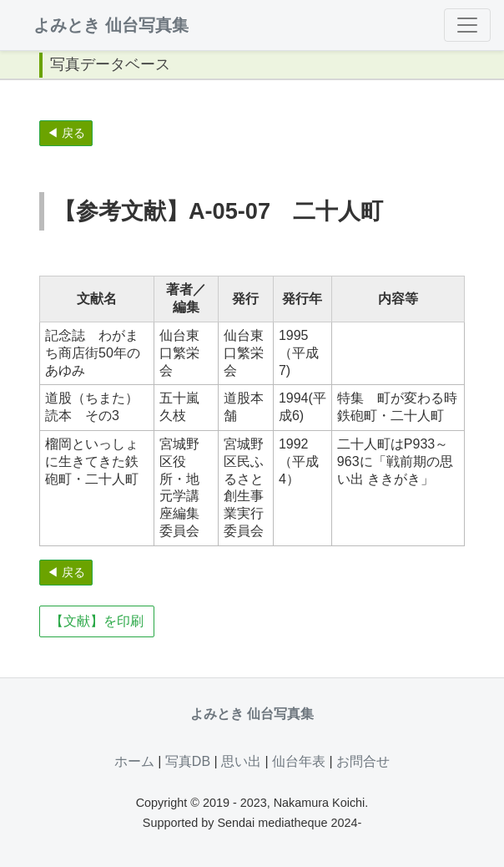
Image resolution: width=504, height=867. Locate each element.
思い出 (241, 761)
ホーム (134, 761)
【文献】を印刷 (97, 621)
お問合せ (363, 761)
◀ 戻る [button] (66, 133)
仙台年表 (299, 761)
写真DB (188, 761)
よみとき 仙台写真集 (111, 25)
